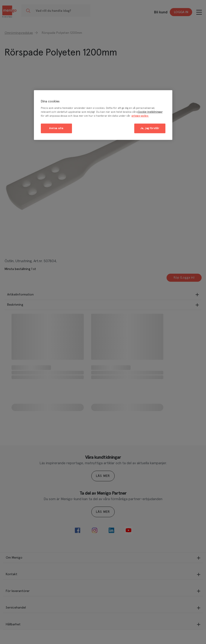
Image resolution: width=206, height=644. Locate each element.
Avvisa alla (56, 128)
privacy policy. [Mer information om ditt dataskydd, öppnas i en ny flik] (140, 116)
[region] (103, 115)
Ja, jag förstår (150, 128)
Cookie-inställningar (150, 112)
